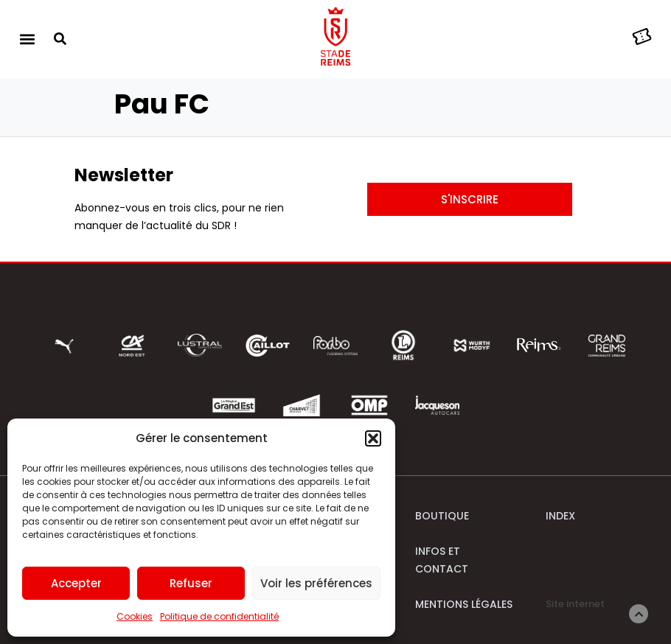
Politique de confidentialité (219, 616)
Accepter (76, 583)
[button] (373, 438)
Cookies (135, 616)
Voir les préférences (316, 583)
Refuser (191, 583)
